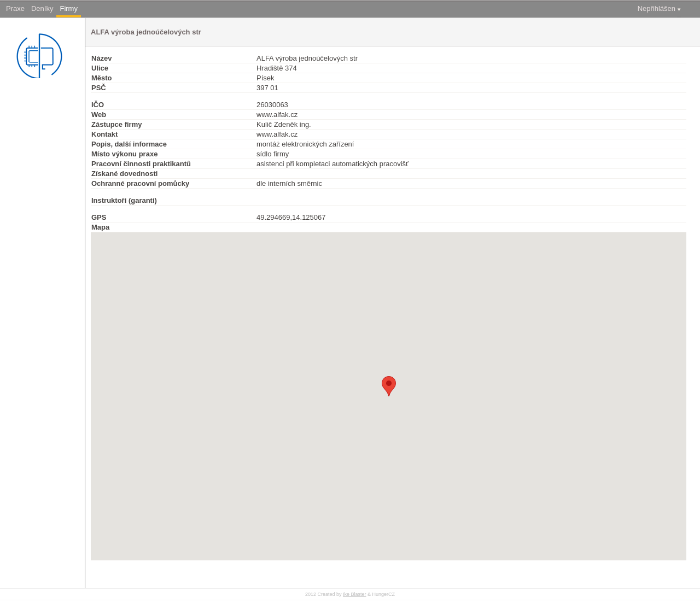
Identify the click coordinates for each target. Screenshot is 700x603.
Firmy (69, 8)
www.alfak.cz (277, 115)
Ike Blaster (355, 594)
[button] (389, 386)
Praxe (15, 8)
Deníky (42, 8)
